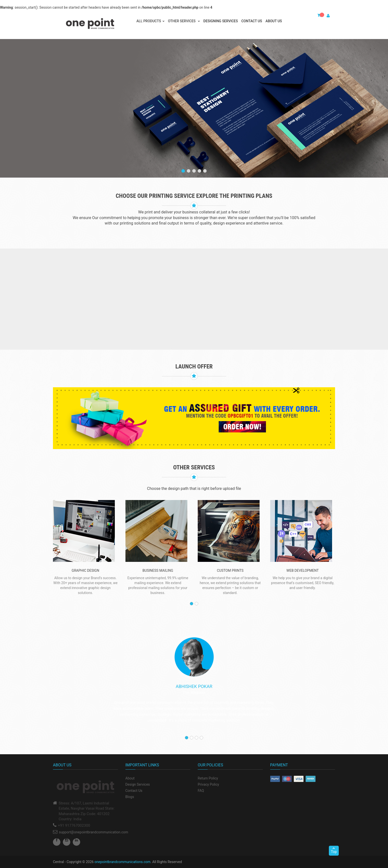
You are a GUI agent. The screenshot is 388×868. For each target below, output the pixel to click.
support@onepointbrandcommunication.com (94, 832)
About (130, 778)
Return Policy (208, 778)
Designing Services (221, 21)
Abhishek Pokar (194, 686)
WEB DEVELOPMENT (303, 571)
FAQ (201, 791)
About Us (274, 21)
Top (334, 850)
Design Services (138, 784)
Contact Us (252, 21)
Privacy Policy (208, 784)
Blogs (130, 797)
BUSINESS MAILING (158, 571)
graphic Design (85, 571)
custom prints (230, 571)
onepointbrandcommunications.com (122, 862)
